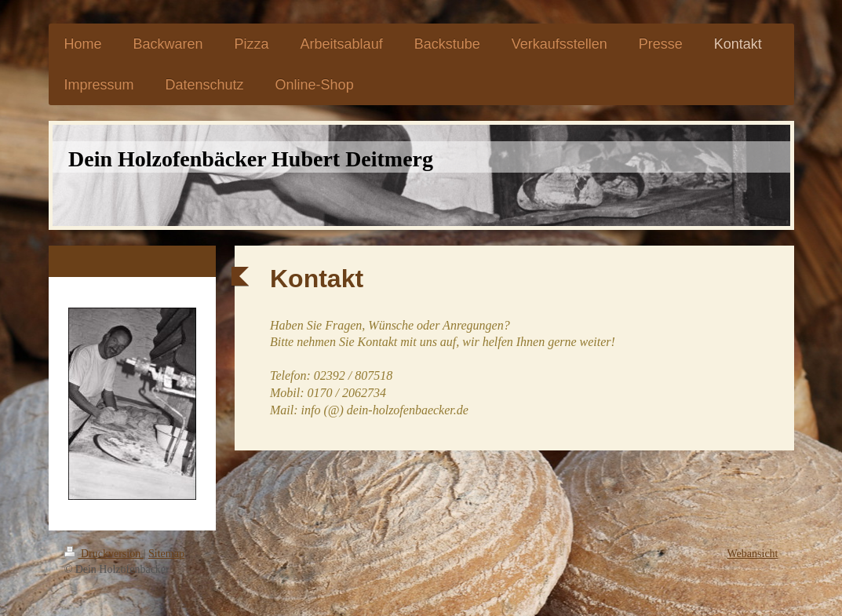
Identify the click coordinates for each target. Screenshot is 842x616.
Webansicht (753, 554)
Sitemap (166, 554)
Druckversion (104, 554)
